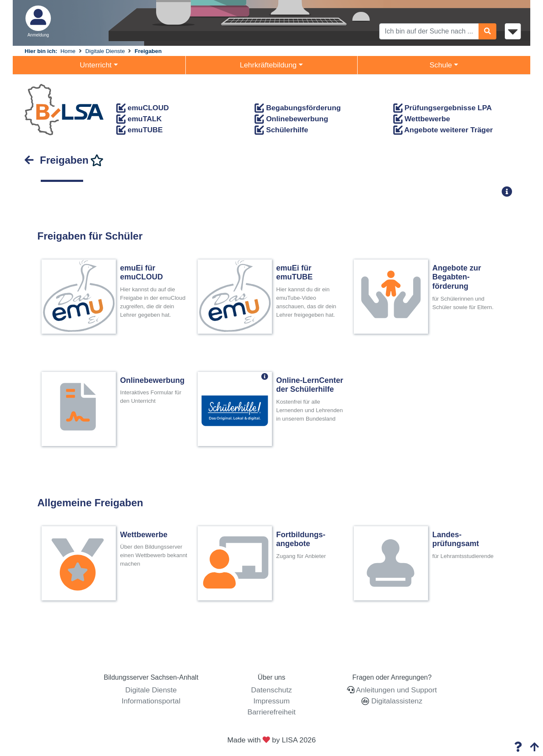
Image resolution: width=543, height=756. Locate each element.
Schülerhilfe (281, 130)
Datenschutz (271, 690)
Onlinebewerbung (291, 119)
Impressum (271, 701)
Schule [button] (441, 65)
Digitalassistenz (396, 701)
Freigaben (148, 51)
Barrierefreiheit (271, 712)
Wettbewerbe (422, 119)
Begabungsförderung (298, 108)
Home (68, 51)
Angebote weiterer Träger (443, 130)
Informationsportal (151, 701)
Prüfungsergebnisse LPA (443, 108)
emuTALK (139, 119)
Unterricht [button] (96, 65)
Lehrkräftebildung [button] (268, 65)
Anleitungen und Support (396, 690)
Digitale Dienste (105, 51)
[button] (509, 191)
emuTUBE (140, 130)
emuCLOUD (143, 108)
